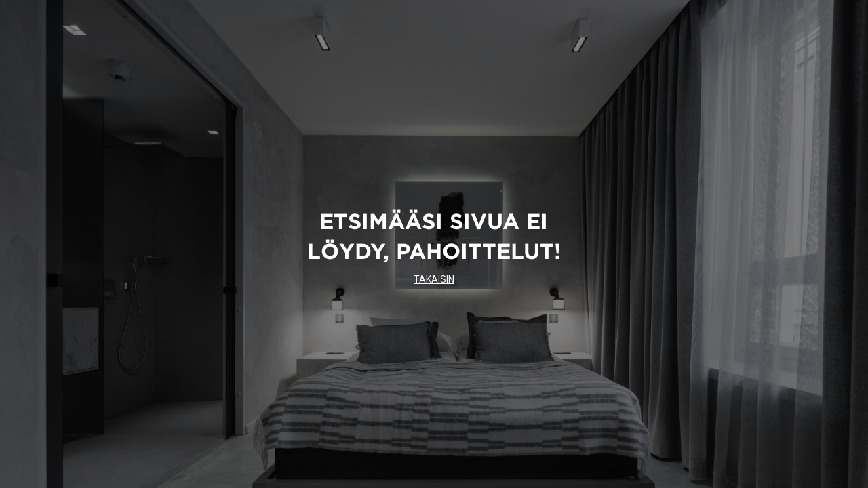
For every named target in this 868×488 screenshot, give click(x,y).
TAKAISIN (434, 279)
